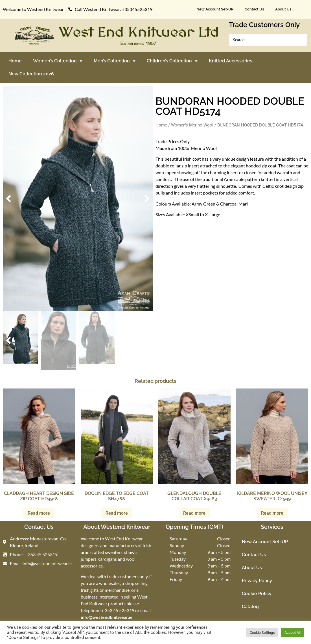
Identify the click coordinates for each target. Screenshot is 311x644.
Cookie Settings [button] (262, 633)
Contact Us (254, 9)
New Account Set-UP (215, 9)
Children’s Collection (172, 61)
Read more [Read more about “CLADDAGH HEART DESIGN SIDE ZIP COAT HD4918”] (39, 513)
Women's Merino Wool (192, 125)
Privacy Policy (257, 581)
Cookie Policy (257, 594)
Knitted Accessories (231, 61)
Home (15, 61)
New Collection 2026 (31, 74)
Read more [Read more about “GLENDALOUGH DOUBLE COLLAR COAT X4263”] (194, 513)
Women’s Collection (58, 61)
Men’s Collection (115, 61)
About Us (283, 9)
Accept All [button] (293, 633)
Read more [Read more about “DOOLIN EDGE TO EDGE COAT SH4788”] (117, 513)
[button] (8, 199)
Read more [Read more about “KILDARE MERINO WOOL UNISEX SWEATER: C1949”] (272, 513)
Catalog (250, 607)
